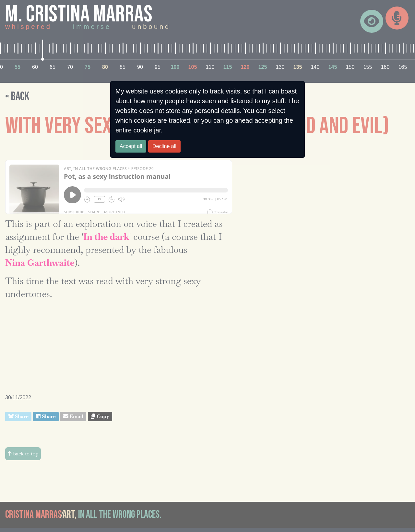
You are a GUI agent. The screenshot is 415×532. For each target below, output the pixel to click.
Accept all (131, 146)
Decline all (164, 146)
